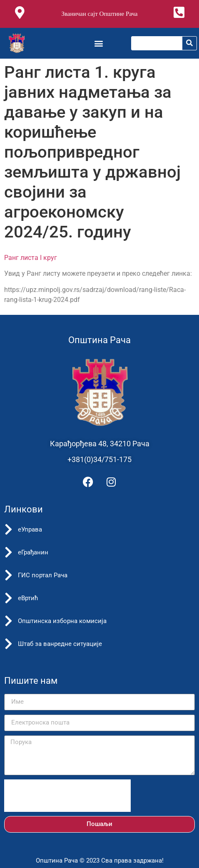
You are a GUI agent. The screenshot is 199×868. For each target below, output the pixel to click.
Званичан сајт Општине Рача (99, 14)
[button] (98, 43)
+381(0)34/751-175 (99, 459)
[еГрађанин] (8, 552)
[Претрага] (189, 43)
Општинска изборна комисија (62, 621)
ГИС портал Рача (43, 575)
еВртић (28, 598)
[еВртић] (8, 598)
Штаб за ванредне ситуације (60, 644)
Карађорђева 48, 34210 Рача (100, 444)
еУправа (30, 529)
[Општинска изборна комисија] (8, 621)
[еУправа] (8, 529)
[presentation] (67, 796)
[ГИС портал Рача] (8, 575)
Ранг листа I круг (31, 258)
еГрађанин (33, 552)
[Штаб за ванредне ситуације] (8, 644)
